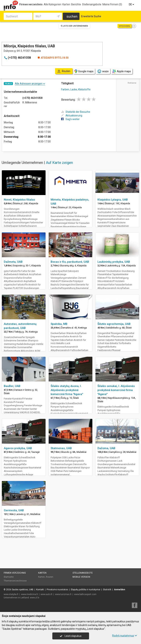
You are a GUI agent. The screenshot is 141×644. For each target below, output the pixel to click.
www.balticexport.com (85, 594)
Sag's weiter (70, 119)
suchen (72, 16)
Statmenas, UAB (61, 448)
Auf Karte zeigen (59, 163)
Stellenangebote (92, 4)
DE (132, 4)
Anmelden (120, 590)
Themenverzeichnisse (15, 581)
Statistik (107, 590)
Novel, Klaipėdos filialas (19, 200)
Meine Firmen (112, 4)
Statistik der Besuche (76, 112)
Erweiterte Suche (91, 16)
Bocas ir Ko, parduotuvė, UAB (70, 262)
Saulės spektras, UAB (23, 590)
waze (103, 71)
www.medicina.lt (29, 594)
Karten (66, 4)
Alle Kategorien (53, 4)
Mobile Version (81, 577)
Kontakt (40, 590)
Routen (50, 577)
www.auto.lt (46, 594)
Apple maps (122, 71)
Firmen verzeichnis (31, 4)
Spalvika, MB (59, 324)
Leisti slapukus (71, 636)
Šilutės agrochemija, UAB (114, 324)
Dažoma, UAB (106, 448)
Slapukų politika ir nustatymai (85, 590)
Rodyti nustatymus (125, 636)
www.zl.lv (35, 598)
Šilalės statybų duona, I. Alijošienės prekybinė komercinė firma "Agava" (67, 390)
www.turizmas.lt (63, 594)
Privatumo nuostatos (57, 590)
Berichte (76, 4)
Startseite (9, 577)
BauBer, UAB (12, 386)
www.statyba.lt (11, 594)
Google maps (84, 71)
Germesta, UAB (14, 510)
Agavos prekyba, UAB (18, 448)
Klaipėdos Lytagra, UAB (113, 200)
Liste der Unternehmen (74, 26)
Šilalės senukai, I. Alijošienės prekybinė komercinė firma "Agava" (116, 390)
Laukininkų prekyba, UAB (114, 262)
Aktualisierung (72, 115)
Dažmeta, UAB (13, 262)
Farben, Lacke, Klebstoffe (76, 89)
